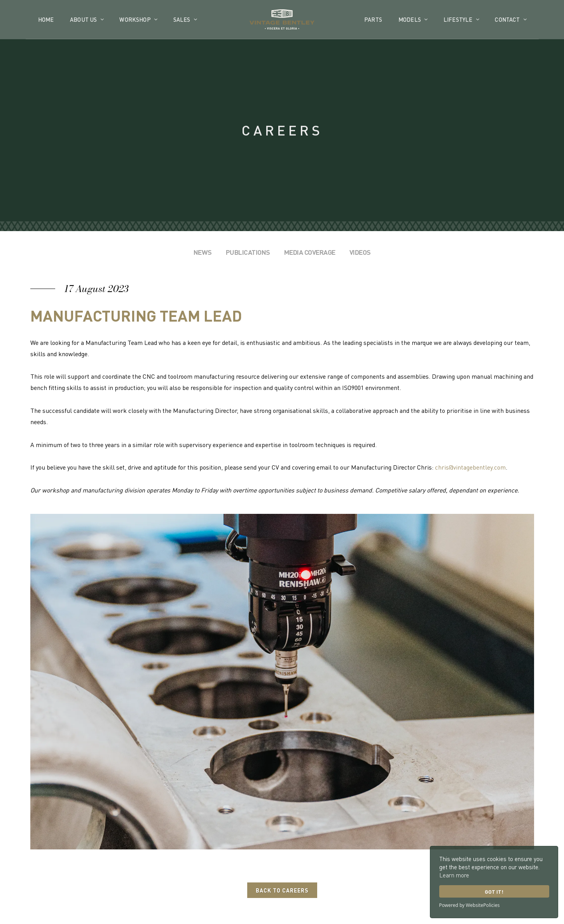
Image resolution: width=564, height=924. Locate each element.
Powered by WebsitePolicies (470, 905)
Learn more (454, 875)
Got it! (494, 892)
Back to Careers (282, 890)
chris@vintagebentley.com (470, 467)
